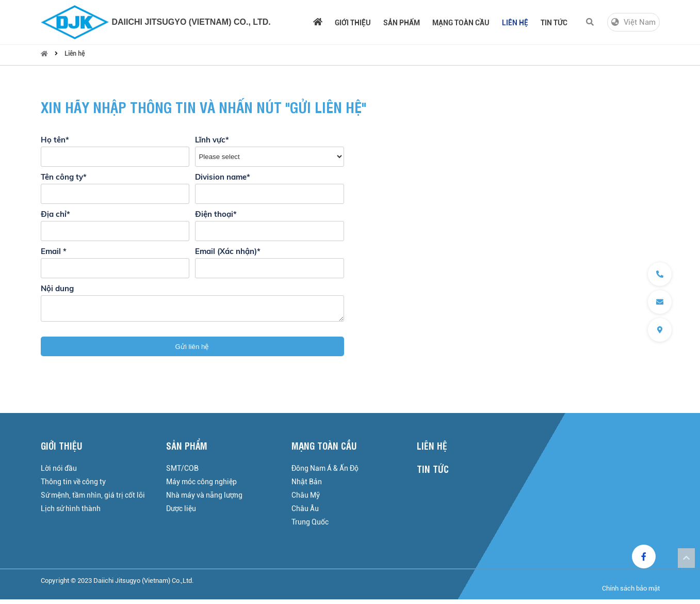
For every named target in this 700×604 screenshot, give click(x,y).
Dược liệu (181, 513)
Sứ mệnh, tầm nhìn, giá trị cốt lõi (93, 500)
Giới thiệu (353, 23)
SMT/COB (182, 473)
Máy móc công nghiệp (201, 486)
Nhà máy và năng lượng (204, 500)
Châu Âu (305, 513)
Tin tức (554, 23)
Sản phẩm (402, 23)
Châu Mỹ (306, 500)
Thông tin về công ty (73, 486)
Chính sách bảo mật (631, 593)
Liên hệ (515, 23)
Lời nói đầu (59, 473)
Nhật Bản (307, 486)
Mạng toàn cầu (461, 23)
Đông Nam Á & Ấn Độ (325, 473)
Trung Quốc (310, 527)
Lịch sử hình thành (71, 513)
